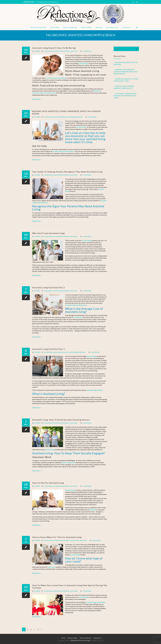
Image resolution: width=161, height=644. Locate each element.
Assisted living (48, 51)
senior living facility (69, 462)
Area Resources (112, 27)
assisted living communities (96, 602)
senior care (52, 567)
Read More (37, 99)
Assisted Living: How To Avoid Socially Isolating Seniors (61, 420)
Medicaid (93, 510)
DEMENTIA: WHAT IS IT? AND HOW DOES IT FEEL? (126, 80)
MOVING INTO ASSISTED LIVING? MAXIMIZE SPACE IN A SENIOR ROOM (126, 72)
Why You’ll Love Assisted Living (48, 233)
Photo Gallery (87, 27)
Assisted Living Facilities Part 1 (76, 305)
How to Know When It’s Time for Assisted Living (57, 537)
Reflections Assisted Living (80, 640)
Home (63, 638)
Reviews (99, 27)
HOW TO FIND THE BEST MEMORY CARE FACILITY (124, 87)
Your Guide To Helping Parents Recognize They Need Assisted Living (67, 172)
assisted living (87, 51)
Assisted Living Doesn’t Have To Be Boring (54, 48)
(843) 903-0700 (29, 2)
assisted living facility (59, 117)
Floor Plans (55, 27)
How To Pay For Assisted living (48, 483)
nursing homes (74, 540)
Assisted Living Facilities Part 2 (49, 287)
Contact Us (126, 27)
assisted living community (60, 352)
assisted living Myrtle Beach (61, 51)
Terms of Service (85, 638)
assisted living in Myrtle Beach (56, 78)
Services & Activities (38, 27)
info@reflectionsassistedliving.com (48, 2)
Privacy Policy (72, 638)
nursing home (78, 317)
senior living (74, 51)
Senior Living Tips (70, 27)
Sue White (37, 51)
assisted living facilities (94, 390)
